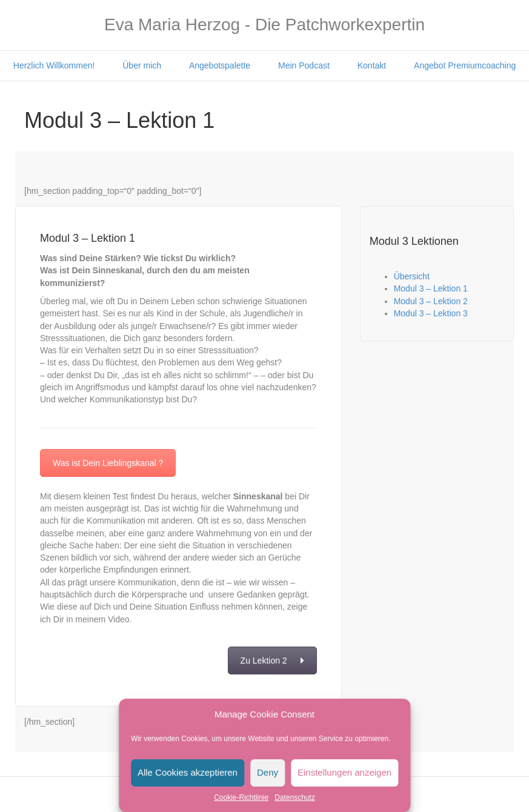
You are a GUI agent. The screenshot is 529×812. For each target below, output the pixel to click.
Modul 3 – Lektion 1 (431, 288)
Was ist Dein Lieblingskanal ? (108, 463)
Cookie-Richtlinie (241, 797)
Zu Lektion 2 (272, 661)
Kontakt (372, 65)
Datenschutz (295, 797)
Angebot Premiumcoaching (465, 65)
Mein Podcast (304, 65)
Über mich (142, 65)
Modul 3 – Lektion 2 (431, 301)
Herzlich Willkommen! (54, 65)
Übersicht (412, 276)
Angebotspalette (220, 65)
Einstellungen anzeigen (344, 772)
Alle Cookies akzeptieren (188, 772)
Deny (268, 772)
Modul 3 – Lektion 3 (431, 313)
